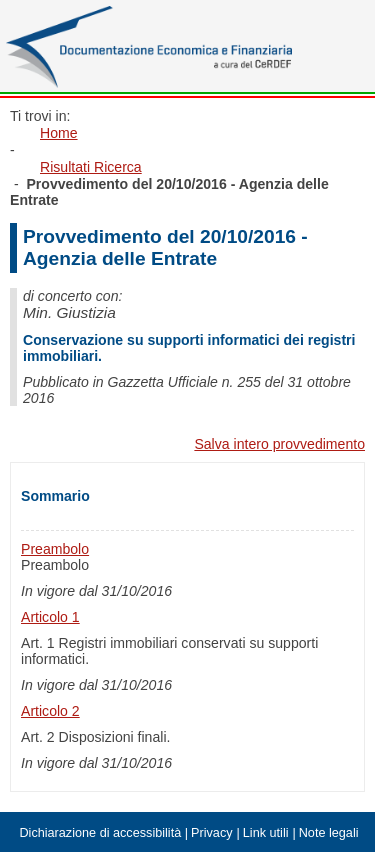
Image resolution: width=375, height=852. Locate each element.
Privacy (212, 833)
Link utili (266, 833)
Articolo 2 (50, 711)
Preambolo (55, 549)
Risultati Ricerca (91, 167)
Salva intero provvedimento (279, 444)
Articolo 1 (50, 617)
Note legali (329, 833)
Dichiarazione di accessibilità (100, 833)
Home (59, 133)
